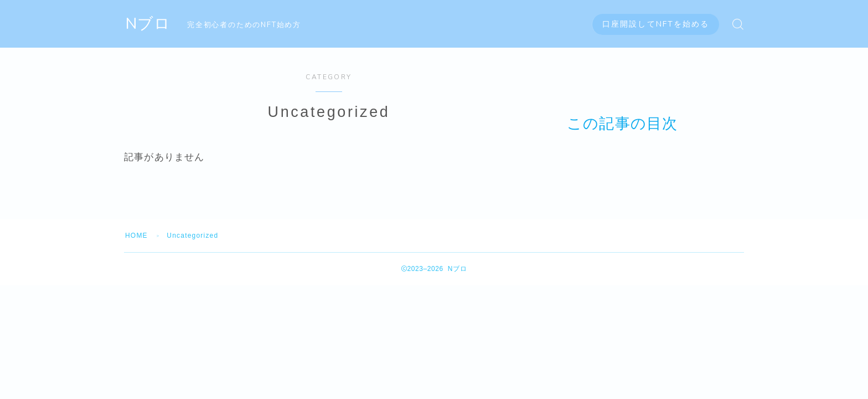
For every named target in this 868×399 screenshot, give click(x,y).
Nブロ (148, 24)
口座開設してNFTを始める (656, 24)
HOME (136, 236)
